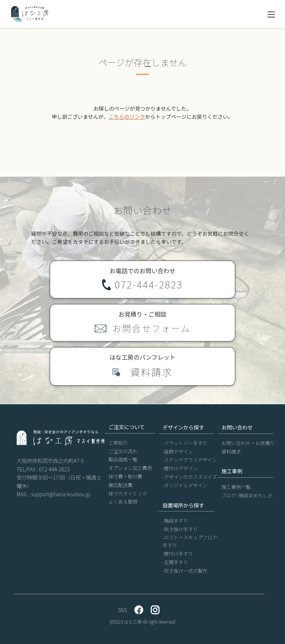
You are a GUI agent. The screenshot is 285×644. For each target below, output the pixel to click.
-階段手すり (175, 521)
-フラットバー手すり (185, 443)
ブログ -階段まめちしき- (248, 495)
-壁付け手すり (178, 554)
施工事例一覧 (236, 487)
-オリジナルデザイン (185, 485)
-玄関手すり (175, 562)
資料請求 (231, 452)
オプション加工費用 (130, 468)
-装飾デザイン (178, 452)
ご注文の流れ (123, 451)
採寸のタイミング (128, 493)
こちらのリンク (127, 117)
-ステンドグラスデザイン (190, 460)
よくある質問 (123, 502)
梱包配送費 (120, 485)
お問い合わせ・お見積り (248, 443)
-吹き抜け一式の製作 (185, 571)
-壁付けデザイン (180, 468)
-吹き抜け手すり (180, 529)
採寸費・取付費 (125, 476)
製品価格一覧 (123, 459)
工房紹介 (118, 443)
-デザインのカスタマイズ (190, 477)
